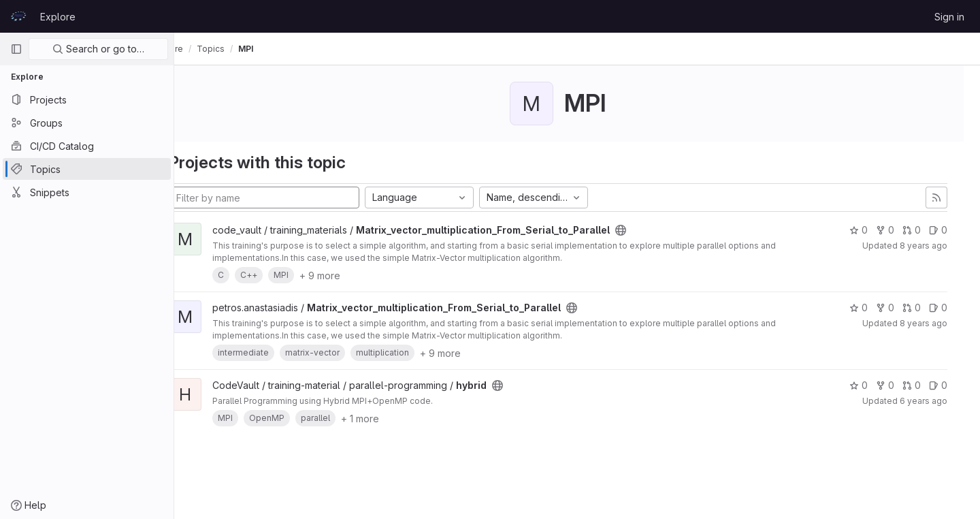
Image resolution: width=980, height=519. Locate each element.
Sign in (949, 17)
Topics (249, 49)
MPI (284, 49)
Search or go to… (98, 49)
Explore (58, 17)
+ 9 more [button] (358, 276)
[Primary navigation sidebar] (16, 49)
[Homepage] (18, 16)
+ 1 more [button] (398, 419)
